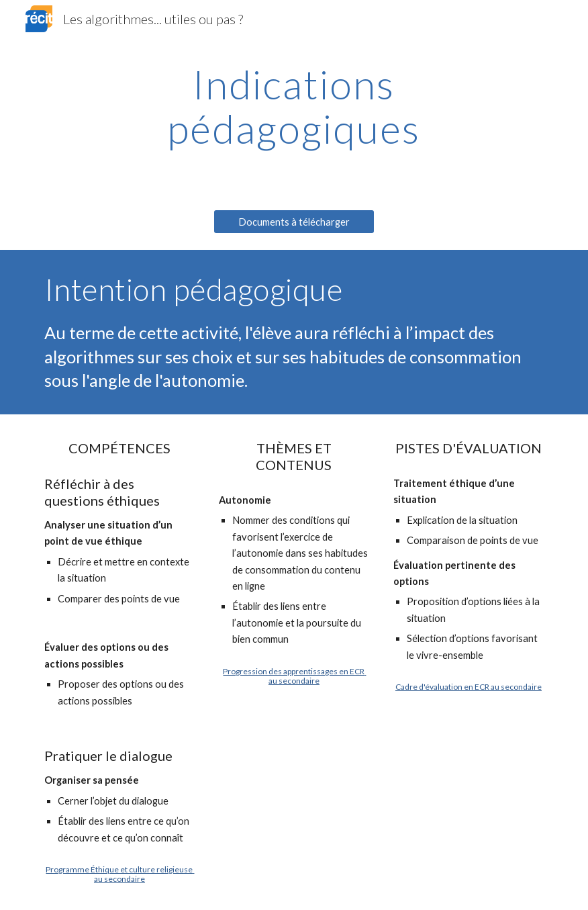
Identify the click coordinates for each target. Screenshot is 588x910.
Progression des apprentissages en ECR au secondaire (294, 676)
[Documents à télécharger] (294, 222)
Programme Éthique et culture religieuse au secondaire (120, 874)
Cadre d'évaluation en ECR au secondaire (469, 687)
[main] (294, 106)
